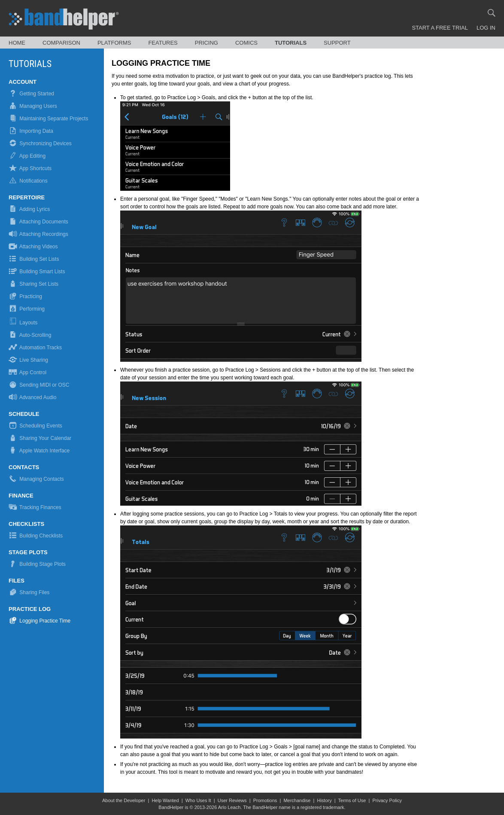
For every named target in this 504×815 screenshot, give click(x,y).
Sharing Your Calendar (40, 438)
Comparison (61, 43)
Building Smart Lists (37, 272)
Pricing (206, 43)
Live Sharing (28, 360)
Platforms (114, 43)
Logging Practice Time (39, 621)
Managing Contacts (36, 479)
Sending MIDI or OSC (39, 385)
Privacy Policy (387, 800)
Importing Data (31, 131)
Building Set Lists (34, 259)
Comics (246, 43)
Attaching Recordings (38, 234)
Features (163, 43)
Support (337, 43)
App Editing (27, 156)
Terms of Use (352, 800)
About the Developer (124, 800)
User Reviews (232, 800)
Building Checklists (36, 536)
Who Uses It (198, 800)
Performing (27, 309)
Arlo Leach (229, 807)
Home (17, 43)
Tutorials (291, 43)
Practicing (25, 296)
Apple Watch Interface (39, 451)
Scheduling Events (35, 426)
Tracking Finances (35, 507)
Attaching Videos (33, 247)
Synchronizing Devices (40, 143)
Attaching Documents (38, 222)
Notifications (28, 181)
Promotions (265, 800)
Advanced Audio (32, 397)
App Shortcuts (30, 168)
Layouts (24, 323)
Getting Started (31, 94)
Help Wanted (165, 800)
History (324, 800)
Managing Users (33, 106)
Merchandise (297, 800)
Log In (486, 28)
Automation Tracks (35, 348)
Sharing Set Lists (33, 284)
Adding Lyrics (29, 209)
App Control (27, 372)
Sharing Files (29, 592)
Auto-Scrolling (30, 335)
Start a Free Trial (440, 28)
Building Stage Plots (37, 564)
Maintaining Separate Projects (48, 119)
